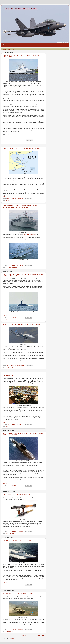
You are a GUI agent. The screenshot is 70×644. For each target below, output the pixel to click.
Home (24, 636)
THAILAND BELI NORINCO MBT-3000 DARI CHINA (18, 594)
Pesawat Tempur (10, 367)
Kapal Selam (9, 488)
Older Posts (41, 636)
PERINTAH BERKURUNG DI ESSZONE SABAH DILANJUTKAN (21, 149)
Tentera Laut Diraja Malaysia (30, 235)
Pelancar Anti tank (10, 533)
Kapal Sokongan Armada (11, 267)
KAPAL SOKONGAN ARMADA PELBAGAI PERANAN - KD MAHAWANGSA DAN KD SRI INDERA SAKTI (20, 207)
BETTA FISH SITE (13, 49)
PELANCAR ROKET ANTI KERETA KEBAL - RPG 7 (18, 495)
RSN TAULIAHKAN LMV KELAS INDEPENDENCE (17, 540)
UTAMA (4, 49)
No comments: (21, 140)
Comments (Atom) (12, 639)
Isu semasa (8, 201)
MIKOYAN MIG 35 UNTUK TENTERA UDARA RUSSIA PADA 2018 (22, 325)
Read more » (5, 196)
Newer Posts (6, 636)
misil (13, 320)
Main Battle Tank (10, 631)
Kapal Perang (9, 142)
